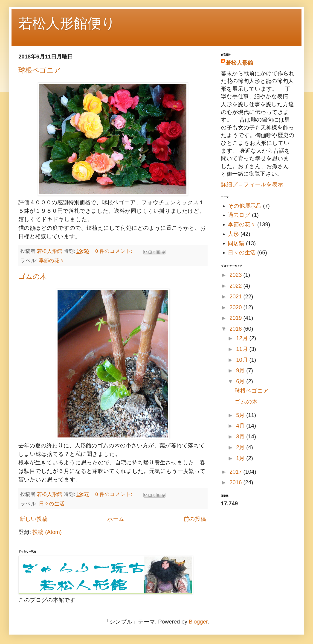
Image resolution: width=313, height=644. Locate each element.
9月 (241, 370)
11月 (243, 349)
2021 (236, 296)
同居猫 (236, 243)
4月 (241, 426)
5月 (241, 415)
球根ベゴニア (40, 70)
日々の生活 (52, 504)
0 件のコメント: (114, 251)
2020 (236, 307)
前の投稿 (195, 519)
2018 (236, 329)
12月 (243, 338)
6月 (241, 381)
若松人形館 (239, 63)
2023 (236, 275)
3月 (241, 436)
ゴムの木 (33, 276)
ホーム (116, 519)
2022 (236, 286)
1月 (241, 458)
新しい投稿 (34, 519)
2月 (241, 447)
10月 (243, 360)
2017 (236, 472)
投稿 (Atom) (47, 532)
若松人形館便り (67, 23)
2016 (236, 482)
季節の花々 (52, 261)
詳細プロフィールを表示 (252, 184)
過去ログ (239, 215)
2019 (236, 318)
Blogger (198, 622)
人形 (233, 234)
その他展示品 (245, 206)
